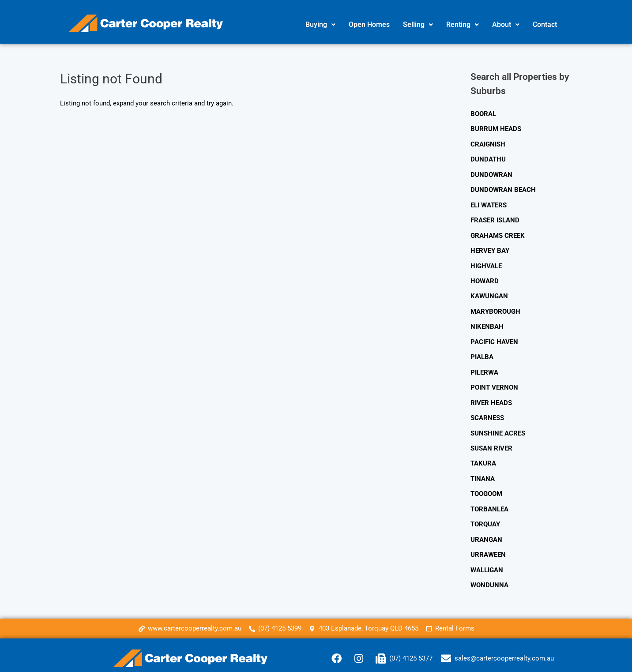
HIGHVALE (486, 263)
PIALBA (482, 352)
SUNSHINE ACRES (498, 427)
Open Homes (369, 24)
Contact (545, 24)
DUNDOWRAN (491, 173)
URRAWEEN (488, 546)
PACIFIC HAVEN (494, 337)
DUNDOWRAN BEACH (503, 188)
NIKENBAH (487, 323)
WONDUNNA (489, 575)
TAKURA (483, 456)
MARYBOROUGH (495, 308)
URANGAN (486, 531)
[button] (320, 25)
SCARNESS (487, 412)
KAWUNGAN (489, 293)
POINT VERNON (494, 382)
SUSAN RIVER (491, 442)
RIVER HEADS (491, 397)
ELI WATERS (489, 203)
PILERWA (484, 367)
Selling (418, 24)
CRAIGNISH (488, 144)
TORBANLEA (489, 501)
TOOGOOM (486, 486)
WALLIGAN (487, 561)
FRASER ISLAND (495, 218)
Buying (320, 24)
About (506, 24)
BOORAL (483, 114)
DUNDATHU (488, 158)
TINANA (483, 471)
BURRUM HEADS (496, 129)
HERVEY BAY (490, 248)
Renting (463, 24)
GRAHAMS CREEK (498, 233)
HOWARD (485, 278)
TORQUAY (485, 516)
